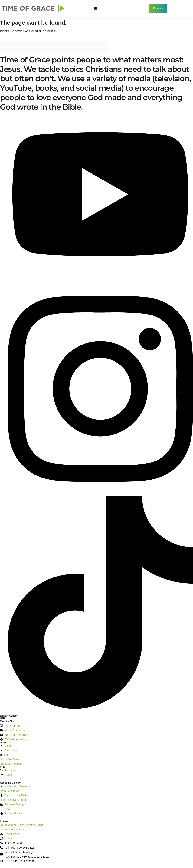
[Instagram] (100, 494)
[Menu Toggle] (96, 8)
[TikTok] (100, 708)
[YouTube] (100, 276)
